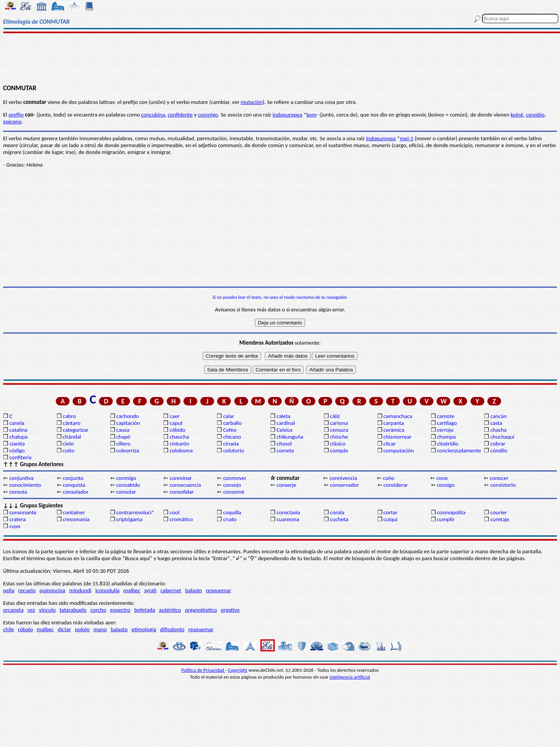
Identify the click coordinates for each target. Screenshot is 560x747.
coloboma (181, 450)
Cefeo (230, 430)
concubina (153, 115)
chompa (446, 437)
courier (499, 512)
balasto (193, 590)
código (17, 450)
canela (17, 423)
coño (389, 478)
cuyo (15, 526)
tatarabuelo (73, 610)
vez (31, 610)
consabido (128, 485)
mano (100, 629)
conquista (74, 485)
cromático (181, 519)
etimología (144, 629)
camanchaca (398, 416)
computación (398, 450)
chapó (123, 437)
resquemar (219, 590)
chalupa (18, 437)
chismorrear (398, 437)
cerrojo (445, 430)
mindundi (80, 590)
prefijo (16, 115)
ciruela (231, 444)
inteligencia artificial (350, 677)
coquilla (232, 512)
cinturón (179, 444)
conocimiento (25, 485)
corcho (98, 610)
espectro (120, 610)
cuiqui (390, 519)
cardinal (286, 423)
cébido (178, 430)
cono (442, 478)
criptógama (129, 519)
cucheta (339, 519)
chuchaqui (502, 437)
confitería (20, 457)
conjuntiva (21, 478)
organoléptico (201, 610)
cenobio (535, 115)
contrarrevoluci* (135, 512)
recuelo (27, 590)
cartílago (447, 423)
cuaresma (288, 519)
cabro (69, 416)
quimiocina (52, 590)
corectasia (288, 512)
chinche (339, 437)
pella (9, 590)
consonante (23, 512)
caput (176, 423)
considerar (396, 485)
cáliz (335, 416)
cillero (123, 444)
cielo (68, 444)
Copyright (238, 670)
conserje (286, 485)
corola (337, 512)
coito (68, 450)
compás (339, 450)
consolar (126, 492)
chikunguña (290, 437)
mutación (252, 102)
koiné (517, 115)
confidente (180, 115)
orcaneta (13, 610)
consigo (446, 485)
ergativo (230, 610)
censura (339, 430)
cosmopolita (451, 512)
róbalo (25, 629)
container (74, 512)
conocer (499, 478)
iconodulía (107, 590)
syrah (150, 590)
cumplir (446, 519)
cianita (17, 444)
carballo (233, 423)
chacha (499, 430)
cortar (390, 512)
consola (18, 492)
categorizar (75, 430)
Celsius (284, 430)
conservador (344, 485)
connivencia (343, 478)
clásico (338, 444)
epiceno (12, 122)
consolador (75, 492)
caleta (283, 416)
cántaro (71, 423)
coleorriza (128, 450)
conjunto (73, 478)
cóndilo (499, 450)
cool (174, 512)
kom (312, 115)
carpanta (394, 423)
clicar (390, 444)
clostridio (448, 444)
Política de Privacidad (203, 670)
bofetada (144, 610)
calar (229, 416)
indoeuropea (287, 115)
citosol (284, 444)
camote (446, 416)
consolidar (182, 492)
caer (175, 416)
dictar (64, 629)
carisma (339, 423)
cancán (499, 416)
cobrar (498, 444)
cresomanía (76, 519)
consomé (234, 492)
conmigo (208, 115)
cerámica (394, 430)
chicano (232, 437)
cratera (17, 519)
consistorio (503, 485)
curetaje (500, 519)
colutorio (234, 450)
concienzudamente (459, 450)
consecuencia (185, 485)
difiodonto (172, 629)
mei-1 (407, 138)
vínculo (47, 610)
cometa (285, 450)
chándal (72, 437)
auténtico (170, 610)
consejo (232, 485)
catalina (18, 430)
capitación (128, 423)
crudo (230, 519)
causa (123, 430)
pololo (82, 629)
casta (496, 423)
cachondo (127, 416)
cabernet (171, 590)
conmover (235, 478)
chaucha (179, 437)
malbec (132, 590)
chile (9, 629)
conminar (181, 478)
